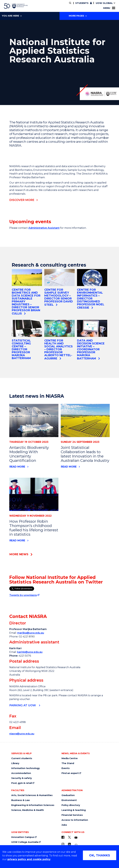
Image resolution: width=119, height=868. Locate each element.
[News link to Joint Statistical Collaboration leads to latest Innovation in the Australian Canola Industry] (85, 420)
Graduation (68, 795)
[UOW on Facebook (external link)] (63, 837)
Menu (109, 8)
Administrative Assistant (44, 228)
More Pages (78, 16)
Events (66, 768)
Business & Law (21, 800)
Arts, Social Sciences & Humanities (32, 795)
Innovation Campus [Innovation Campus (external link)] (23, 837)
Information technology (25, 768)
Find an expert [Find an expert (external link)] (70, 773)
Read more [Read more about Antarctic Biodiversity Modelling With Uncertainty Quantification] (17, 467)
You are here (12, 16)
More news (19, 554)
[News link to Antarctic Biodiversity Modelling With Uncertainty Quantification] (34, 420)
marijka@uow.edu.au (31, 633)
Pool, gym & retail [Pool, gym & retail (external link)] (22, 783)
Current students (22, 758)
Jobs (64, 825)
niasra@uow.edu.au (22, 734)
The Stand (68, 763)
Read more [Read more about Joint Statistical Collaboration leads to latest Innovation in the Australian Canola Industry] (69, 467)
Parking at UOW (23, 705)
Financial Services (72, 815)
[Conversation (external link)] (76, 845)
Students (82, 3)
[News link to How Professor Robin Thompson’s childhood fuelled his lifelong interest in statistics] (34, 494)
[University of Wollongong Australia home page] (16, 6)
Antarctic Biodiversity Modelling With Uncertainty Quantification (29, 454)
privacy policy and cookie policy (29, 859)
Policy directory (71, 805)
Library (15, 763)
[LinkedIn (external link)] (69, 844)
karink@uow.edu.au (30, 652)
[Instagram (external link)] (63, 844)
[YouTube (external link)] (76, 838)
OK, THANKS (100, 855)
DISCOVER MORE (22, 200)
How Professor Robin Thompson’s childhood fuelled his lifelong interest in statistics (34, 528)
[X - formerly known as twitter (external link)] (69, 837)
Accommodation (21, 773)
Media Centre (70, 758)
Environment (69, 800)
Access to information (75, 820)
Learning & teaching (74, 810)
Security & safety (22, 778)
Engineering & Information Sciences (33, 805)
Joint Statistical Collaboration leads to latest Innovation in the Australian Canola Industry (85, 454)
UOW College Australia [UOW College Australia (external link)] (25, 842)
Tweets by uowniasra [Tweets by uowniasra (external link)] (23, 595)
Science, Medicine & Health (28, 810)
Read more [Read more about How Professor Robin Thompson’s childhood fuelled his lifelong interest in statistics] (17, 540)
